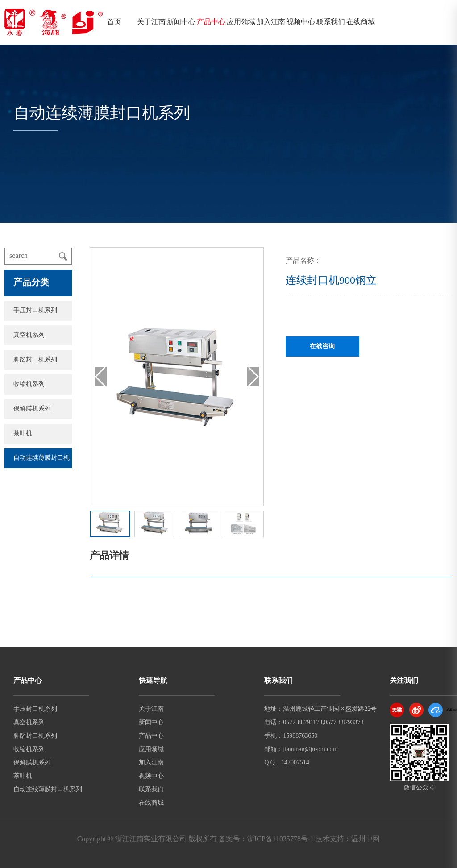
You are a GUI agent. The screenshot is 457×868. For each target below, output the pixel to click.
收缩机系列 (29, 384)
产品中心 (211, 22)
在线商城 (361, 22)
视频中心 (301, 22)
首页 (114, 22)
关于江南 (151, 22)
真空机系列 (29, 335)
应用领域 (241, 22)
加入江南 (271, 22)
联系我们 (331, 22)
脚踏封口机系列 (35, 360)
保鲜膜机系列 (32, 409)
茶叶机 (23, 434)
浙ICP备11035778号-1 (281, 839)
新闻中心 (181, 22)
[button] (253, 377)
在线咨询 (322, 347)
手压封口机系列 (35, 311)
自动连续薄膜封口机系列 (48, 790)
